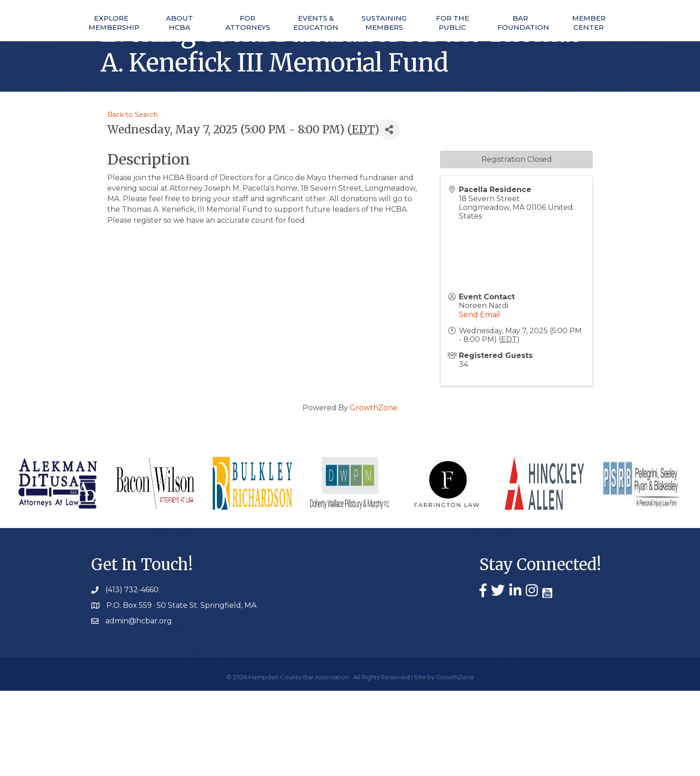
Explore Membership (97, 41)
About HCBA (156, 41)
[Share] (389, 215)
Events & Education (273, 41)
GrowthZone (374, 493)
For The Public (485, 41)
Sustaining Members (427, 41)
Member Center (603, 41)
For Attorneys (214, 41)
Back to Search (132, 200)
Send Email (480, 400)
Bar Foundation (544, 41)
